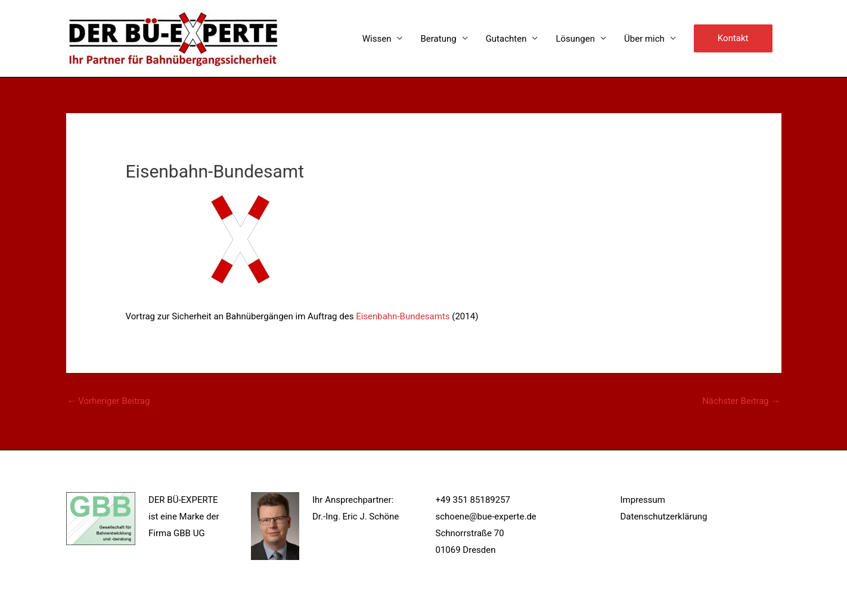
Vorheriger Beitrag (109, 401)
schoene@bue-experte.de (486, 517)
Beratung (438, 39)
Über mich (644, 39)
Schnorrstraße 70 (470, 533)
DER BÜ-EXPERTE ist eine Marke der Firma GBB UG (184, 517)
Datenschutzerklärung (664, 517)
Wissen (377, 39)
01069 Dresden (466, 550)
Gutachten (506, 39)
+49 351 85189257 (473, 500)
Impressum (643, 500)
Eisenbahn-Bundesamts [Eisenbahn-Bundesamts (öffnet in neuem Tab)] (403, 316)
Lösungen (575, 39)
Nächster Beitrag (741, 401)
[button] (733, 39)
